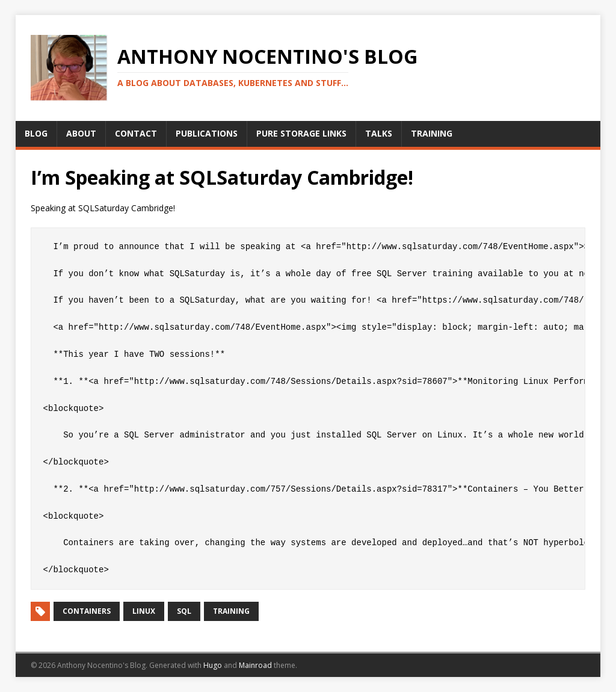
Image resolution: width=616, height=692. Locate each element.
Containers (87, 611)
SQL (184, 611)
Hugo (213, 665)
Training (231, 611)
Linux (144, 611)
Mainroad (255, 665)
